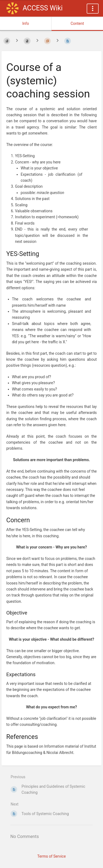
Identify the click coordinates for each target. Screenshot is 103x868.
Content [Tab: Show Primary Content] (77, 23)
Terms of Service (52, 856)
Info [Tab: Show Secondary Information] (26, 23)
